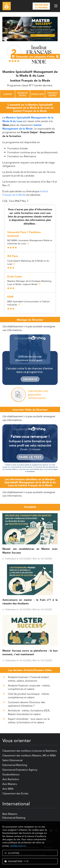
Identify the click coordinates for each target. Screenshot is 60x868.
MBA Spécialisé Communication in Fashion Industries (28, 303)
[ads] (30, 29)
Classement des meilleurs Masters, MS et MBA (29, 756)
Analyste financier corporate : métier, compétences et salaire (29, 687)
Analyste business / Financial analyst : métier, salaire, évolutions (29, 679)
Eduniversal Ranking (14, 818)
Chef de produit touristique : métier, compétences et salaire (29, 696)
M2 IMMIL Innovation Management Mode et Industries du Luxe (30, 242)
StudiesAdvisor (11, 775)
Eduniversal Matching (15, 765)
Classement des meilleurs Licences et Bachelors (30, 751)
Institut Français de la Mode (25, 193)
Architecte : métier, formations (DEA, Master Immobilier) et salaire (29, 712)
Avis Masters (10, 784)
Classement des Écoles (15, 794)
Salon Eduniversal (12, 760)
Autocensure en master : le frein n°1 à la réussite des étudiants (30, 602)
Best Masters (10, 814)
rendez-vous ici (18, 846)
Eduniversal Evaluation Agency (20, 770)
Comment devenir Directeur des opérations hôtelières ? (27, 704)
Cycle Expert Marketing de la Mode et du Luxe (28, 262)
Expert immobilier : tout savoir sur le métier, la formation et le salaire (29, 721)
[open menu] (56, 6)
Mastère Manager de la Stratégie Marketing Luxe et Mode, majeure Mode (29, 283)
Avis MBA (8, 789)
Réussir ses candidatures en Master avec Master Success (30, 551)
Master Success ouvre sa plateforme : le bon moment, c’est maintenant (30, 653)
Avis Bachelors (11, 779)
